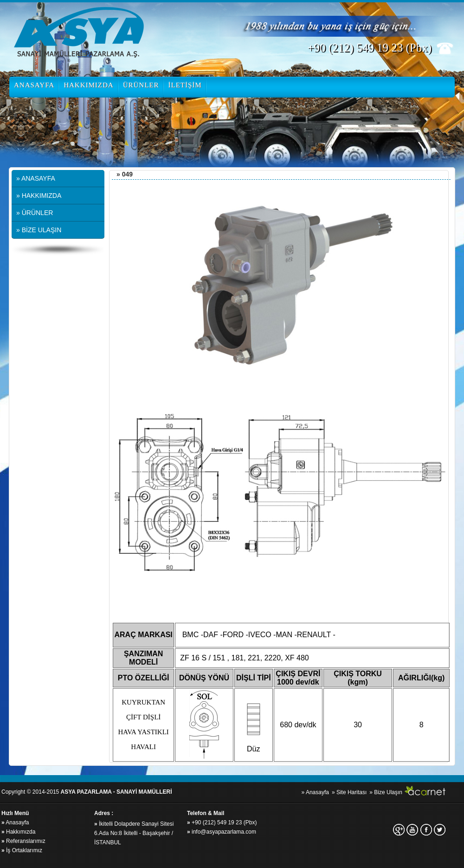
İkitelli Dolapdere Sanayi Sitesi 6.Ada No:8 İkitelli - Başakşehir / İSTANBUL (134, 833)
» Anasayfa (315, 792)
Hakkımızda (18, 832)
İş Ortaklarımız (22, 850)
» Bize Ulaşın (386, 792)
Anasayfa (15, 822)
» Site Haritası (349, 792)
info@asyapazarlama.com (222, 832)
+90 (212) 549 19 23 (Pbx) (222, 822)
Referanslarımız (23, 841)
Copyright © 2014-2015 (87, 792)
